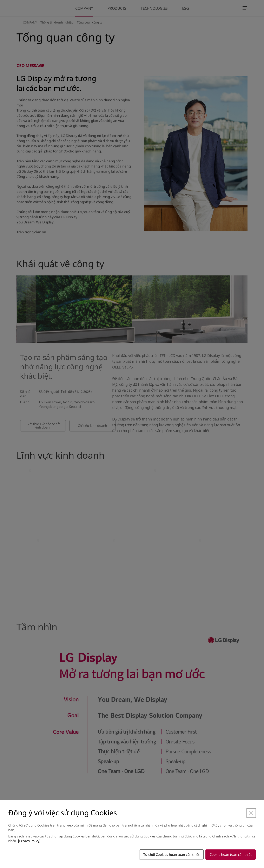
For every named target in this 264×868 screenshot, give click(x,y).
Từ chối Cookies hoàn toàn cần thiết (171, 855)
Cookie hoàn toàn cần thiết (231, 855)
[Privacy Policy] (29, 841)
